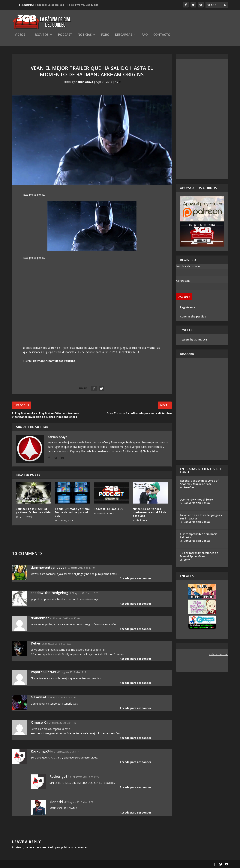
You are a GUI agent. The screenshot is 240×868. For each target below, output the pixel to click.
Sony (187, 560)
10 (118, 82)
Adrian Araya (84, 82)
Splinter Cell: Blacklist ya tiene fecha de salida (33, 511)
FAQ (145, 35)
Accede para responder (135, 578)
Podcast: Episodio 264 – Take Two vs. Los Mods (67, 5)
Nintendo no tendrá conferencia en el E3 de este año (150, 512)
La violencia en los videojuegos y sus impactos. (201, 517)
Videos (20, 35)
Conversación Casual (197, 503)
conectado (47, 847)
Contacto (162, 35)
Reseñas (189, 487)
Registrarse (187, 307)
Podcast (65, 35)
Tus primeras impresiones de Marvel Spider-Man (199, 555)
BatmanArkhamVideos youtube (54, 361)
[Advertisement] (202, 119)
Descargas (124, 35)
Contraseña (183, 281)
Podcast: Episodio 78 (108, 509)
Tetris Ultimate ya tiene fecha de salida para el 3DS (72, 512)
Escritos (42, 35)
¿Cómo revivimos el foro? (196, 500)
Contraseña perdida (193, 316)
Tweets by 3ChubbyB (194, 339)
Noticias (85, 35)
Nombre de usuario (188, 266)
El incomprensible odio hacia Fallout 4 (199, 536)
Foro (105, 35)
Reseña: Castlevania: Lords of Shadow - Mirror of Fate (199, 482)
